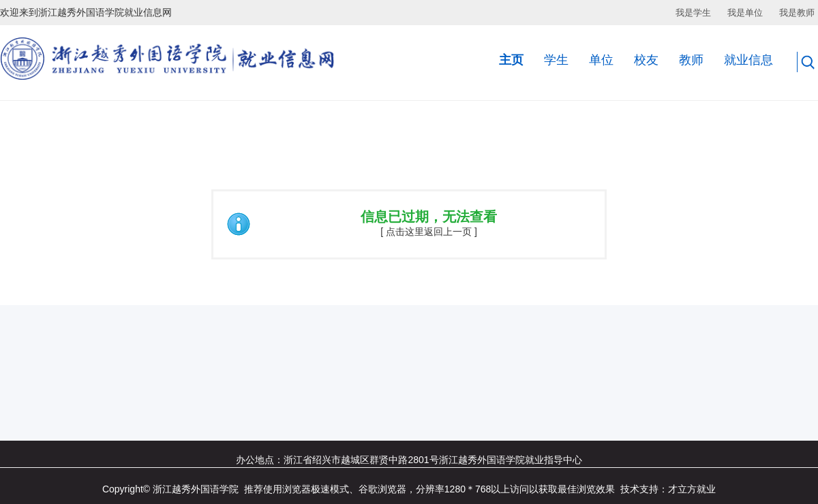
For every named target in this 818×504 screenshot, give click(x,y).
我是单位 (745, 13)
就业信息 (748, 60)
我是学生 (693, 13)
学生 (556, 60)
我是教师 (797, 13)
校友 (646, 60)
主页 (511, 60)
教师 (691, 60)
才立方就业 (692, 489)
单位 (601, 60)
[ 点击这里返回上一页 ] (429, 232)
